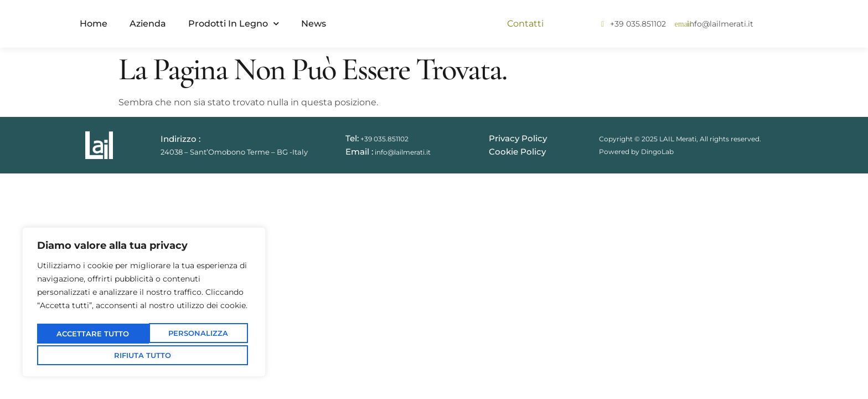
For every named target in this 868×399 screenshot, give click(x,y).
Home (94, 24)
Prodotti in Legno (234, 24)
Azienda (148, 24)
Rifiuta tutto (196, 334)
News (314, 24)
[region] (144, 304)
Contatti (525, 24)
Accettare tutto (144, 355)
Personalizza (89, 334)
